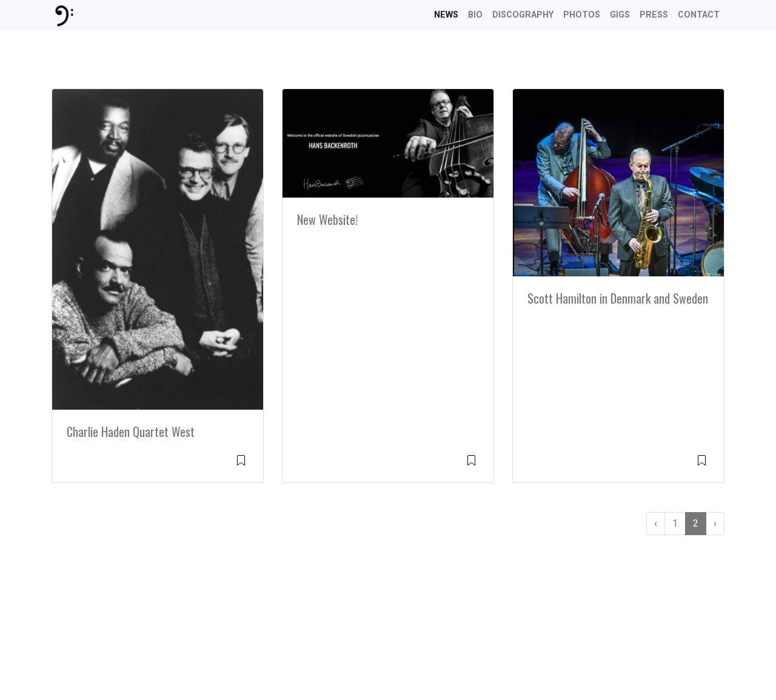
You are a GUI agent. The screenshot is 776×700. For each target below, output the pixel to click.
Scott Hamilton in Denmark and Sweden (618, 298)
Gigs (620, 15)
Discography (523, 15)
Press (654, 15)
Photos (582, 15)
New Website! (327, 219)
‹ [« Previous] (656, 523)
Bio (475, 15)
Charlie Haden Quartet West (131, 432)
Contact (699, 15)
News (446, 15)
